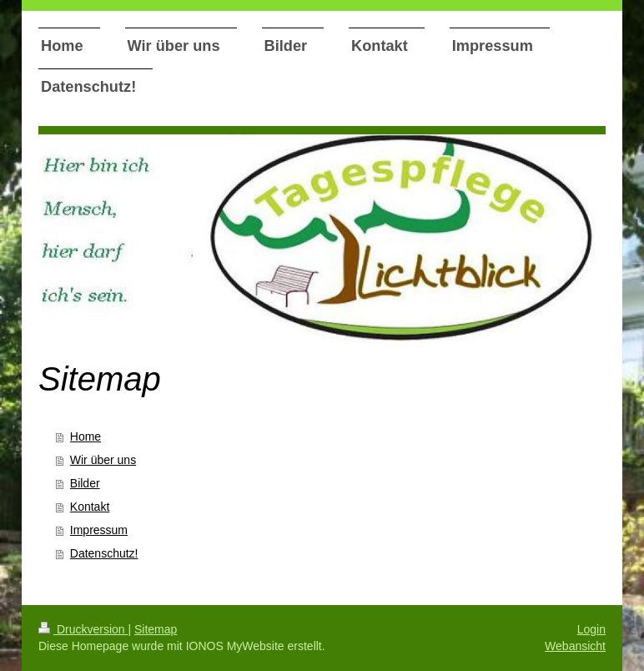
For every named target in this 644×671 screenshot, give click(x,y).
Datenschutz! (104, 553)
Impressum (99, 530)
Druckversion (83, 629)
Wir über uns (103, 460)
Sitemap (156, 629)
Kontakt (90, 507)
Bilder (85, 483)
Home (86, 436)
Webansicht (575, 646)
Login (591, 629)
